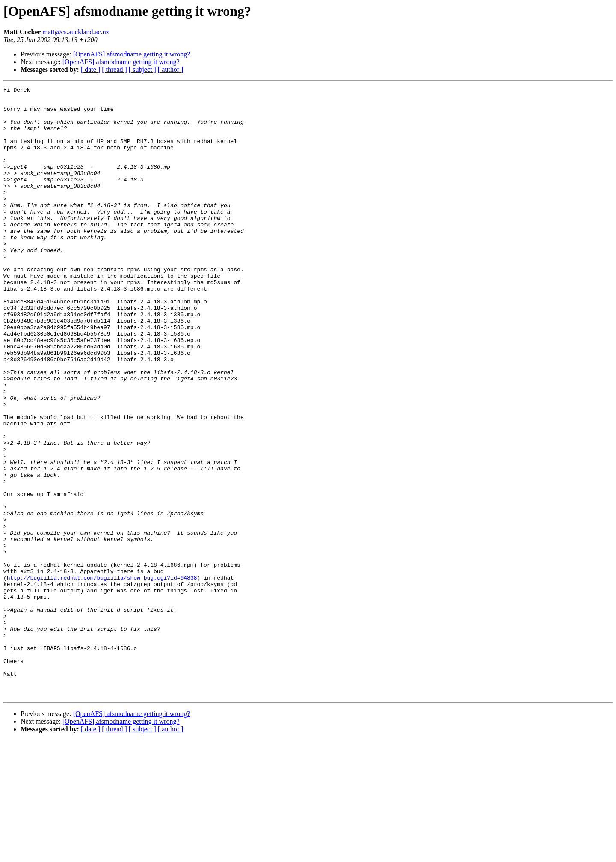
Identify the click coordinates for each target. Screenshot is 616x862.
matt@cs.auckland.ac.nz (76, 32)
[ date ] (90, 70)
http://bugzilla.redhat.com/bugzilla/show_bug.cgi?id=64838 (102, 676)
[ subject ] (142, 70)
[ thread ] (114, 70)
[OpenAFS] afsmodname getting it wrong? (132, 54)
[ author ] (171, 70)
